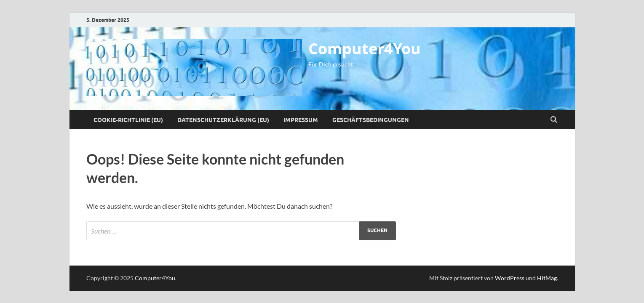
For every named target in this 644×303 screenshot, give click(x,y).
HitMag (547, 278)
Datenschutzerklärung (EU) (223, 120)
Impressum (301, 120)
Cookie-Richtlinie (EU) (128, 120)
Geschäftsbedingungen (371, 120)
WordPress (510, 278)
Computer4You (365, 49)
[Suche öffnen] (554, 120)
